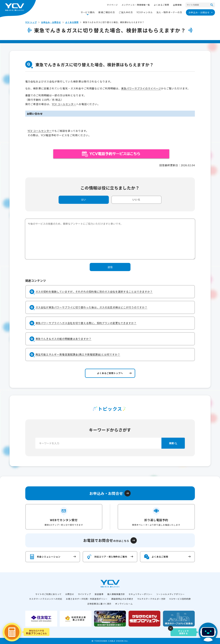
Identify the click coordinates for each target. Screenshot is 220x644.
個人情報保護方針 (116, 594)
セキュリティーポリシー (141, 594)
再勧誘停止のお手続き (122, 599)
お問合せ (70, 594)
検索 (173, 443)
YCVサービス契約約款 (180, 599)
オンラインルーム (124, 604)
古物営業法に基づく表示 (99, 604)
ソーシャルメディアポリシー (170, 594)
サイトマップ (84, 594)
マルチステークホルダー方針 (151, 599)
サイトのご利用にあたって (48, 594)
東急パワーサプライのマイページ (141, 88)
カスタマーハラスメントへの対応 (46, 599)
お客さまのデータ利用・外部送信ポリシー (87, 599)
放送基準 (99, 594)
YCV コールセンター (64, 104)
